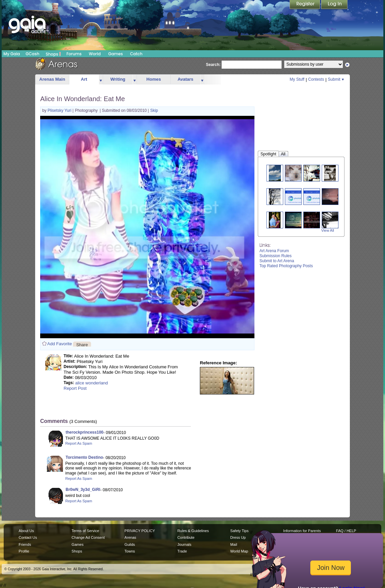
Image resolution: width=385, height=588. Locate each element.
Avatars (185, 79)
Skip (154, 111)
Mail (234, 544)
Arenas (130, 537)
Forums (74, 54)
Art (84, 79)
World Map (239, 551)
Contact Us (28, 537)
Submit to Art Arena (277, 261)
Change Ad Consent (88, 537)
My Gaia (12, 54)
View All (328, 230)
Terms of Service (85, 531)
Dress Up (238, 537)
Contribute (186, 537)
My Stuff (297, 79)
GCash (33, 54)
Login (334, 5)
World (95, 54)
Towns (130, 551)
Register (305, 5)
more (101, 80)
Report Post (75, 388)
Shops (53, 54)
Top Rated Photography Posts (286, 266)
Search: (213, 65)
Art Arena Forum (274, 251)
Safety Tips (240, 531)
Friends (25, 544)
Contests (316, 79)
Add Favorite (60, 344)
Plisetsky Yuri (60, 111)
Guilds (130, 544)
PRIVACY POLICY (140, 531)
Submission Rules (276, 256)
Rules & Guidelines (193, 531)
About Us (26, 531)
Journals (184, 544)
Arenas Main (52, 79)
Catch (136, 54)
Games (115, 54)
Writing (118, 79)
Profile (24, 551)
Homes (153, 79)
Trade (182, 551)
